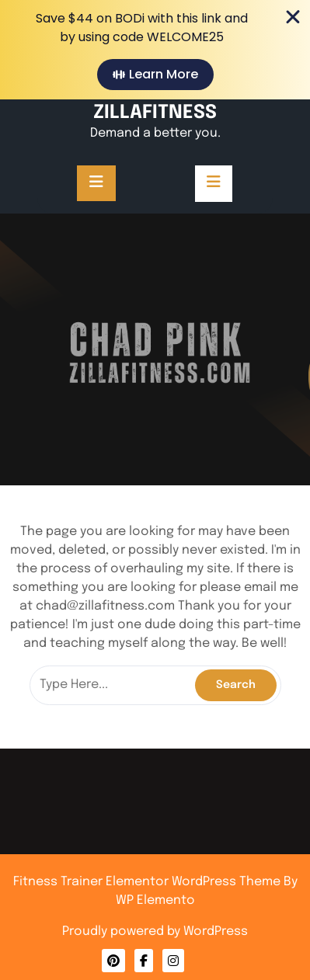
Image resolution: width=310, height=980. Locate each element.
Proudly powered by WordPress (155, 931)
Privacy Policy (155, 896)
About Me (155, 894)
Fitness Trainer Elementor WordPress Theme (148, 882)
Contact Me (155, 891)
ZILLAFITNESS (155, 113)
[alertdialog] (155, 50)
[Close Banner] (293, 17)
